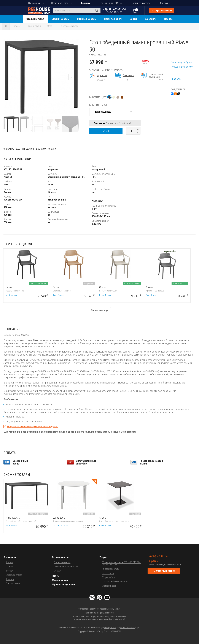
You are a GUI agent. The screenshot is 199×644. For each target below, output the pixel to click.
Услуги (103, 557)
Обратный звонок (162, 11)
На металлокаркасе (69, 26)
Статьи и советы (13, 583)
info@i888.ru (153, 561)
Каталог (17, 26)
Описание (9, 149)
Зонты (133, 19)
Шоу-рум (10, 571)
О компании (34, 3)
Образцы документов (63, 585)
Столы (50, 26)
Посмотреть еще (99, 310)
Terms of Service (127, 628)
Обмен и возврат (60, 580)
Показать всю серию (182, 67)
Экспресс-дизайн (109, 586)
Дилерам (58, 571)
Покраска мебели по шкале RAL (115, 582)
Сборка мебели (108, 577)
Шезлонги (151, 19)
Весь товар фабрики (181, 62)
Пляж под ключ (113, 19)
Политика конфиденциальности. (99, 613)
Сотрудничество (60, 3)
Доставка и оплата (141, 3)
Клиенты (9, 562)
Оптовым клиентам (62, 562)
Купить (106, 131)
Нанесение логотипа (111, 569)
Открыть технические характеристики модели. (32, 426)
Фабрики (85, 3)
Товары (55, 576)
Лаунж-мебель (61, 19)
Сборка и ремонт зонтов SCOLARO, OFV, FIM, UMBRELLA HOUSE (121, 563)
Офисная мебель (87, 19)
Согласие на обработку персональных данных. (99, 609)
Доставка (41, 149)
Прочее (168, 19)
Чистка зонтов (108, 573)
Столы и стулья (35, 19)
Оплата (52, 149)
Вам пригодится (25, 149)
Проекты (9, 566)
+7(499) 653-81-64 (115, 11)
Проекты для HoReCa (111, 3)
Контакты (165, 3)
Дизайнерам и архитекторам (66, 566)
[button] (76, 42)
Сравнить (176, 79)
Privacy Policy (110, 628)
